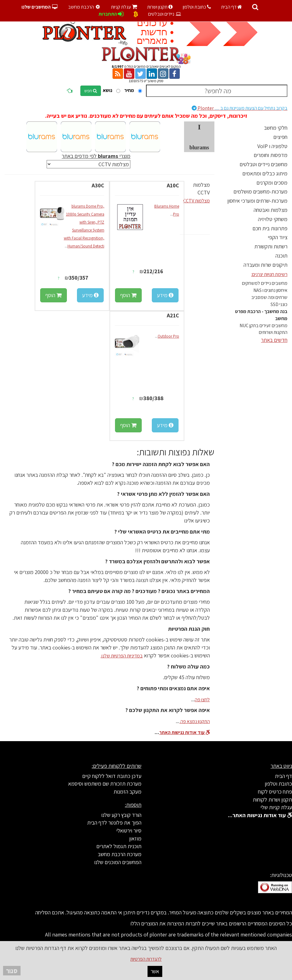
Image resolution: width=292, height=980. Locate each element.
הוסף (128, 295)
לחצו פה (202, 700)
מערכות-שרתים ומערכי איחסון (257, 201)
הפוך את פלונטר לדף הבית (114, 823)
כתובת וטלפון (197, 7)
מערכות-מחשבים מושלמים (260, 191)
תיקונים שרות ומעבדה (265, 265)
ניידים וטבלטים (165, 14)
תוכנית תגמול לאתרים (119, 846)
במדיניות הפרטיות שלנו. (122, 656)
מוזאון (135, 838)
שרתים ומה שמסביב (269, 297)
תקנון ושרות (160, 7)
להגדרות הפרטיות (146, 959)
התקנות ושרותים (273, 332)
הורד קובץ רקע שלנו (121, 815)
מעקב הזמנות (127, 792)
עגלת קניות (124, 7)
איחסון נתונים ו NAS (270, 290)
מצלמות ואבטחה (271, 210)
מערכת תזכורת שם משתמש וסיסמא (105, 784)
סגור (12, 971)
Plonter (240, 108)
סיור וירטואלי (129, 831)
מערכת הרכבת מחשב (120, 854)
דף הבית (232, 7)
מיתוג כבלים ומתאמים (265, 173)
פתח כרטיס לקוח (275, 792)
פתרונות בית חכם (270, 228)
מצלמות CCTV (196, 201)
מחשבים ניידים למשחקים (265, 283)
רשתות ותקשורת (271, 246)
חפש (91, 91)
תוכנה (281, 256)
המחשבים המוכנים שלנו (118, 862)
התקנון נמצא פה (195, 721)
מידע (165, 295)
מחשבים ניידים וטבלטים (263, 164)
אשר (155, 971)
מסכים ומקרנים (272, 183)
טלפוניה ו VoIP (272, 146)
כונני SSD (279, 304)
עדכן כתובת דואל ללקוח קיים (112, 776)
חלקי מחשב (276, 128)
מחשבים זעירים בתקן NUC (263, 325)
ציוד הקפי (278, 237)
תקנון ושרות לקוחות (272, 800)
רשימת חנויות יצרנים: (269, 274)
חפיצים (280, 137)
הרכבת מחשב (85, 7)
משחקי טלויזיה (273, 219)
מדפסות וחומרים (271, 155)
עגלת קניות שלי (276, 807)
